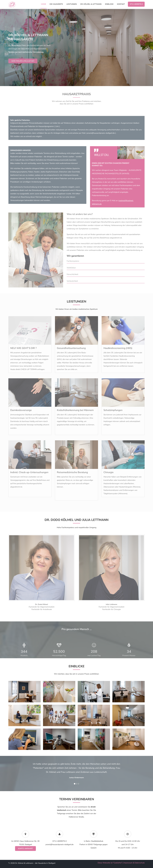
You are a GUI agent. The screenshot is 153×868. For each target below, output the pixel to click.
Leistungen (72, 4)
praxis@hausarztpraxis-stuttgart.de (101, 133)
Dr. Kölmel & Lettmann (91, 4)
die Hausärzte (56, 4)
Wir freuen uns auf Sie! (23, 68)
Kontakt (121, 4)
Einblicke (109, 4)
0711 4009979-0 (136, 4)
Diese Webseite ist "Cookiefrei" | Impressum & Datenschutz (121, 863)
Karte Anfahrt (25, 849)
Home (44, 4)
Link (57, 126)
